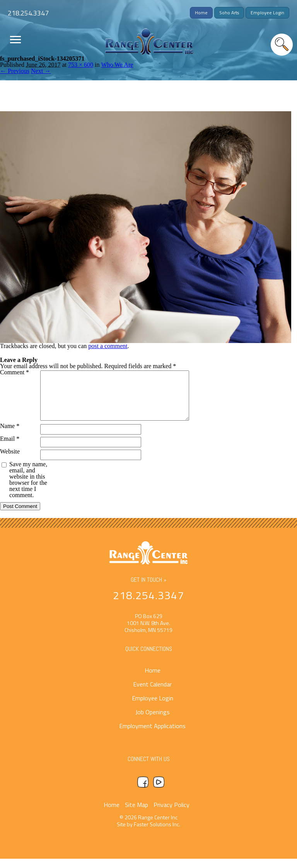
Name (10, 435)
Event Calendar (152, 693)
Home (201, 13)
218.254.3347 (28, 13)
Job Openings (153, 721)
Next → (41, 71)
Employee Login (267, 13)
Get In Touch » (149, 589)
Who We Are (117, 65)
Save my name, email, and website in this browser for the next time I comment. (28, 489)
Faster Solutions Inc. (157, 833)
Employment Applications (152, 735)
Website (10, 461)
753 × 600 (81, 65)
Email (10, 448)
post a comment (108, 346)
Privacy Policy (172, 814)
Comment (15, 372)
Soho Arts (229, 13)
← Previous (15, 71)
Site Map (137, 814)
